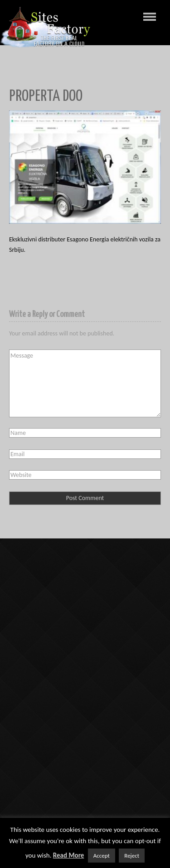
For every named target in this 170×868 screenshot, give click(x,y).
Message (85, 383)
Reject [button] (132, 856)
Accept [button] (102, 856)
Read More (69, 855)
